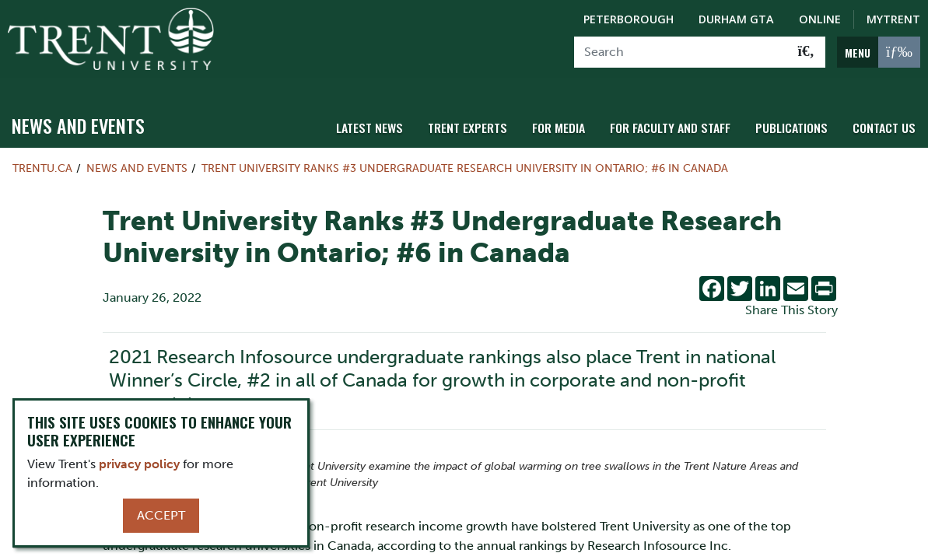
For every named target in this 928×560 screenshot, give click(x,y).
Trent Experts (485, 119)
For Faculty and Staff (680, 119)
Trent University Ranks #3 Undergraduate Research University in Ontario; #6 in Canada (465, 160)
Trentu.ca (42, 160)
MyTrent (893, 19)
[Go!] (806, 52)
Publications (797, 119)
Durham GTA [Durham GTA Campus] (736, 19)
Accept (161, 515)
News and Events (78, 117)
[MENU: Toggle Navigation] (879, 52)
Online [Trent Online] (820, 19)
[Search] (681, 52)
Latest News (390, 119)
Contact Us (886, 119)
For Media (572, 119)
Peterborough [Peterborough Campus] (629, 19)
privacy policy (139, 464)
